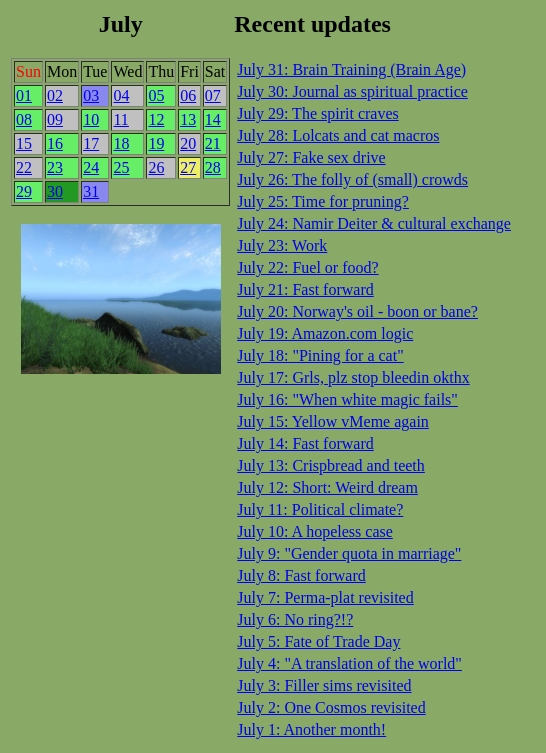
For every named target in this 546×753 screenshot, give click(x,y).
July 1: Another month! (311, 729)
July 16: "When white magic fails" (347, 399)
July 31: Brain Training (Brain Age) (351, 69)
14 (213, 119)
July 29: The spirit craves (317, 113)
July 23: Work (282, 245)
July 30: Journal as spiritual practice (352, 91)
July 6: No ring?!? (295, 619)
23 (55, 167)
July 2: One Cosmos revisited (331, 707)
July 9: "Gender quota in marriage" (349, 553)
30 (55, 191)
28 (213, 167)
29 (24, 191)
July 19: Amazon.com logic (325, 333)
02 (55, 95)
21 (213, 143)
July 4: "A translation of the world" (349, 663)
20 (188, 143)
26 (156, 167)
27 (188, 167)
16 (55, 143)
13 (188, 119)
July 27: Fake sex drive (311, 157)
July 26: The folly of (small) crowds (352, 179)
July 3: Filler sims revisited (324, 685)
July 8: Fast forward (301, 575)
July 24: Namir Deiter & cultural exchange (374, 223)
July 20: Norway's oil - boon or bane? (357, 311)
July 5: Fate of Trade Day (318, 641)
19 (156, 143)
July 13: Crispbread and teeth (331, 465)
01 (24, 95)
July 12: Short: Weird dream (327, 487)
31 (91, 191)
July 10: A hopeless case (315, 531)
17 (91, 143)
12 (156, 119)
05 (156, 95)
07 (213, 95)
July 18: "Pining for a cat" (320, 355)
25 (121, 167)
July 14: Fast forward (305, 443)
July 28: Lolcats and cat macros (338, 135)
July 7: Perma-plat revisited (325, 597)
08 (24, 119)
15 (24, 143)
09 (55, 119)
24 (91, 167)
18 (121, 143)
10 (91, 119)
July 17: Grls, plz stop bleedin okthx (353, 377)
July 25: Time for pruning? (323, 201)
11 (120, 119)
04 (121, 95)
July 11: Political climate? (320, 509)
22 (24, 167)
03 (91, 95)
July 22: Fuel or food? (307, 267)
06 (188, 95)
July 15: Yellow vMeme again (333, 421)
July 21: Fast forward (305, 289)
